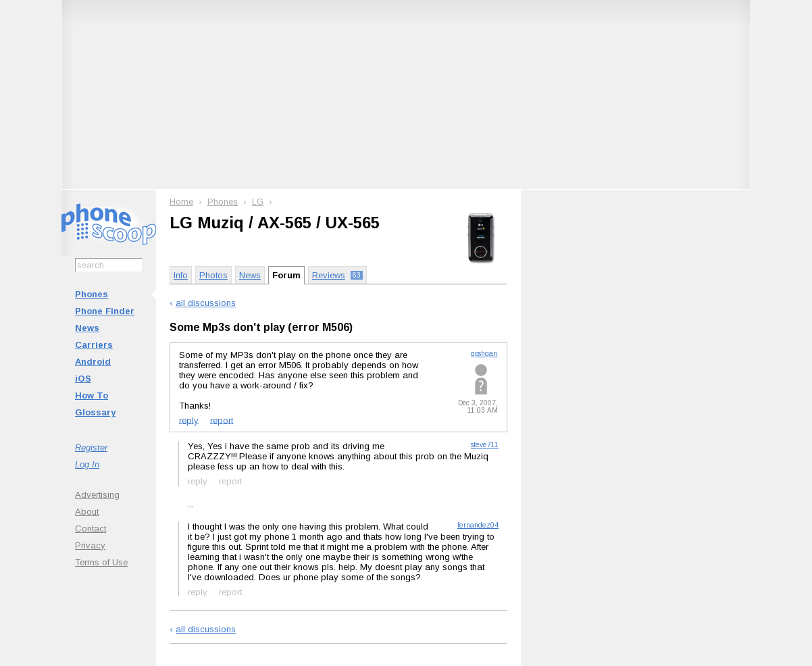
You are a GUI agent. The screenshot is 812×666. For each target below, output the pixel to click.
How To (92, 395)
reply (189, 420)
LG (258, 202)
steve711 (485, 445)
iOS (83, 379)
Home (181, 202)
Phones (92, 294)
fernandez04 (478, 525)
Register (91, 447)
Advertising (97, 495)
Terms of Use (101, 562)
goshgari (484, 354)
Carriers (94, 345)
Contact (91, 529)
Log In (87, 464)
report (222, 420)
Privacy (90, 545)
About (87, 512)
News (87, 328)
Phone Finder (105, 311)
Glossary (95, 412)
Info (181, 275)
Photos (213, 275)
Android (93, 362)
